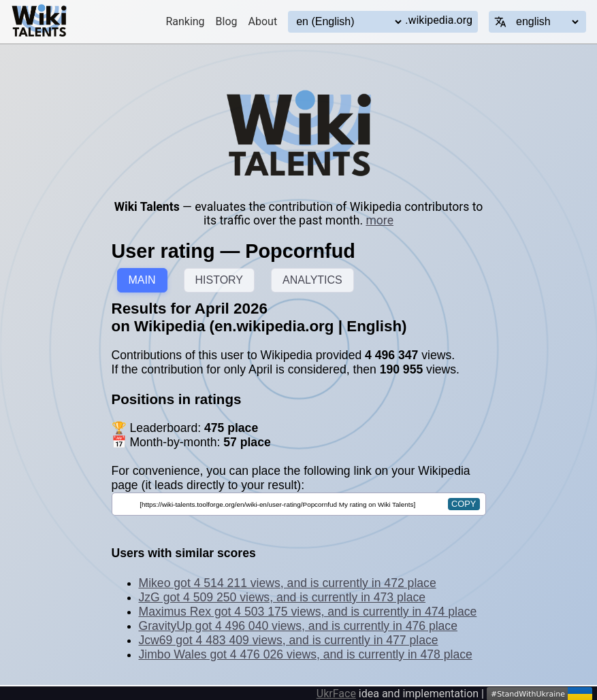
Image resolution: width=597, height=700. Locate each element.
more (380, 220)
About (263, 21)
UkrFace (336, 694)
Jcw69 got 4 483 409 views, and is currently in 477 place (289, 640)
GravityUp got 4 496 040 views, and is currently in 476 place (298, 626)
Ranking (185, 21)
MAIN (142, 280)
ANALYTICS (312, 280)
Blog (227, 21)
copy (464, 504)
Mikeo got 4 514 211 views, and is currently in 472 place (288, 583)
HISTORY (220, 280)
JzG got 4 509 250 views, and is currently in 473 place (283, 597)
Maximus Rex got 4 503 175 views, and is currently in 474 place (308, 612)
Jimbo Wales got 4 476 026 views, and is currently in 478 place (306, 654)
